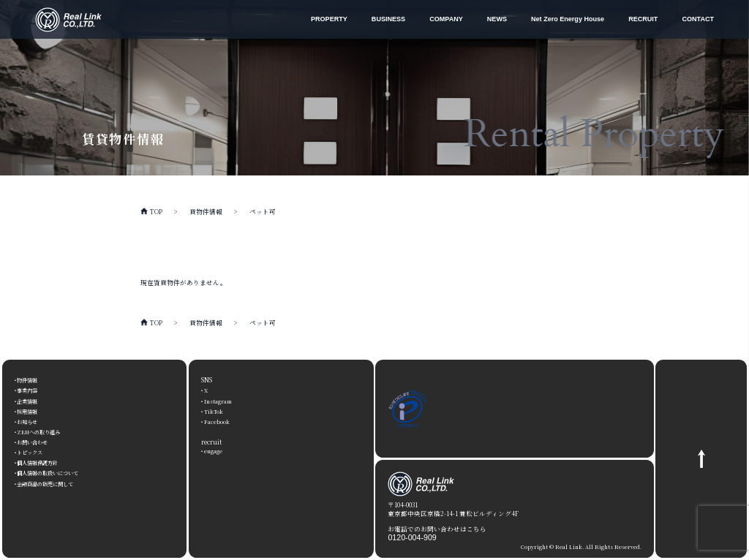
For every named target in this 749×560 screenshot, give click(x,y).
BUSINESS (388, 19)
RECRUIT (643, 19)
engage (215, 450)
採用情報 (31, 411)
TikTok (214, 411)
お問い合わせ (37, 442)
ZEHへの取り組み (44, 431)
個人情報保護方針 (44, 462)
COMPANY (446, 19)
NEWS (497, 19)
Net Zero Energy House (568, 19)
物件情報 (31, 379)
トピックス (34, 452)
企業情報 (31, 401)
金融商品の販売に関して (54, 483)
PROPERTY (329, 19)
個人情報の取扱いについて (57, 472)
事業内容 (31, 390)
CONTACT (698, 19)
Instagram (220, 401)
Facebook (217, 421)
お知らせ (31, 421)
